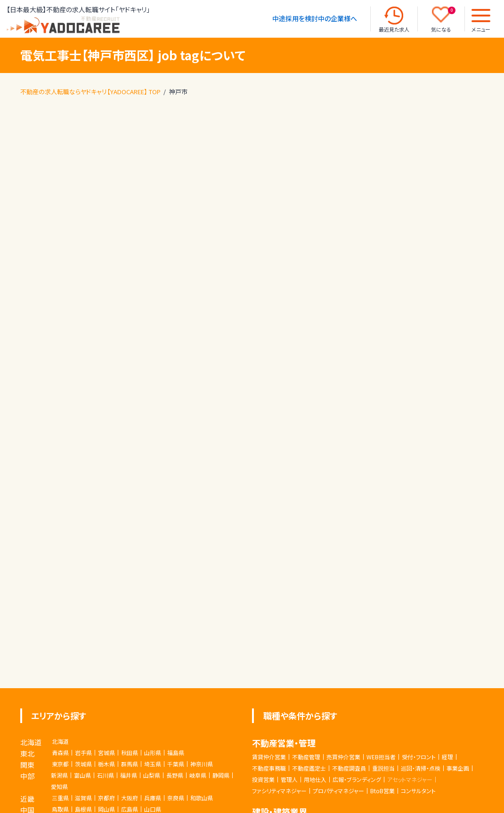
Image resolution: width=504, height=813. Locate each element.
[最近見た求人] (394, 16)
